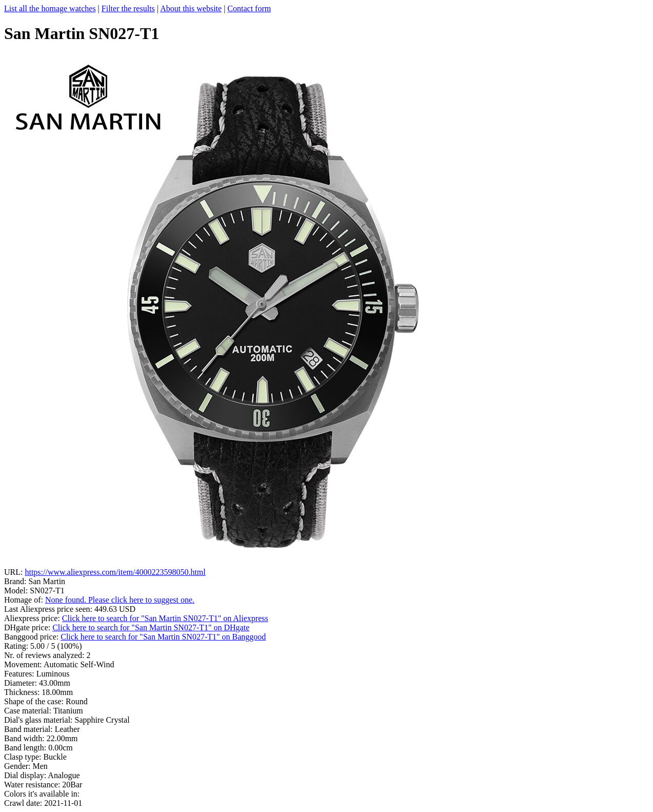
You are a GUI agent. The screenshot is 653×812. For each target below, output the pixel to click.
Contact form (249, 8)
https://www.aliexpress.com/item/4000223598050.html (115, 572)
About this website (191, 8)
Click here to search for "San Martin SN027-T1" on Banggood (163, 637)
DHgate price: (28, 627)
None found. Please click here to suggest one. (120, 600)
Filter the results (128, 8)
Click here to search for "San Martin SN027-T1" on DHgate (151, 627)
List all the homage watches (50, 8)
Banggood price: (32, 637)
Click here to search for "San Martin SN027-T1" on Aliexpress (165, 618)
